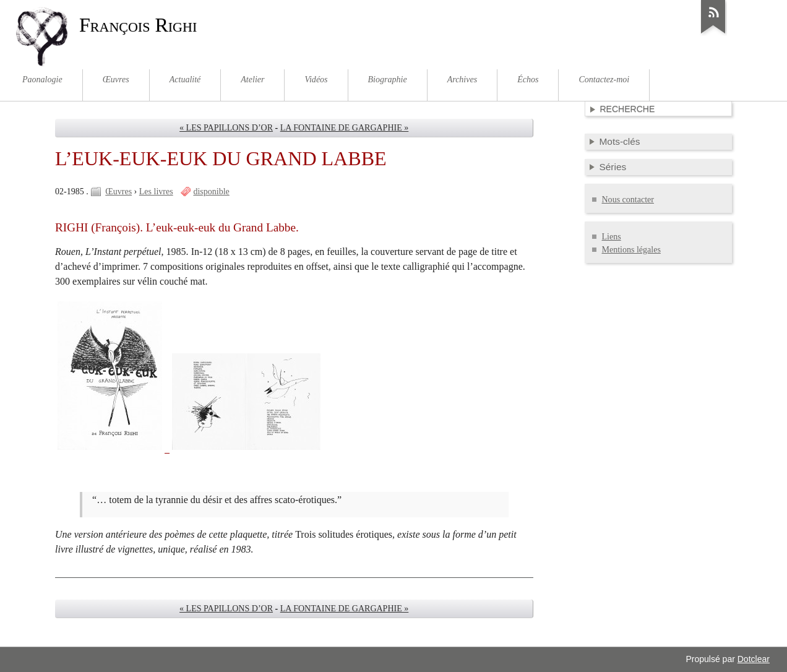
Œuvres (118, 192)
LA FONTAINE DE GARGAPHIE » (345, 128)
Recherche (628, 109)
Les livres (156, 192)
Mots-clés (620, 141)
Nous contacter (628, 200)
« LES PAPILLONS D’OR (226, 128)
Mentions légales (631, 250)
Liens (612, 237)
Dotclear (754, 659)
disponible (211, 192)
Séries (613, 167)
